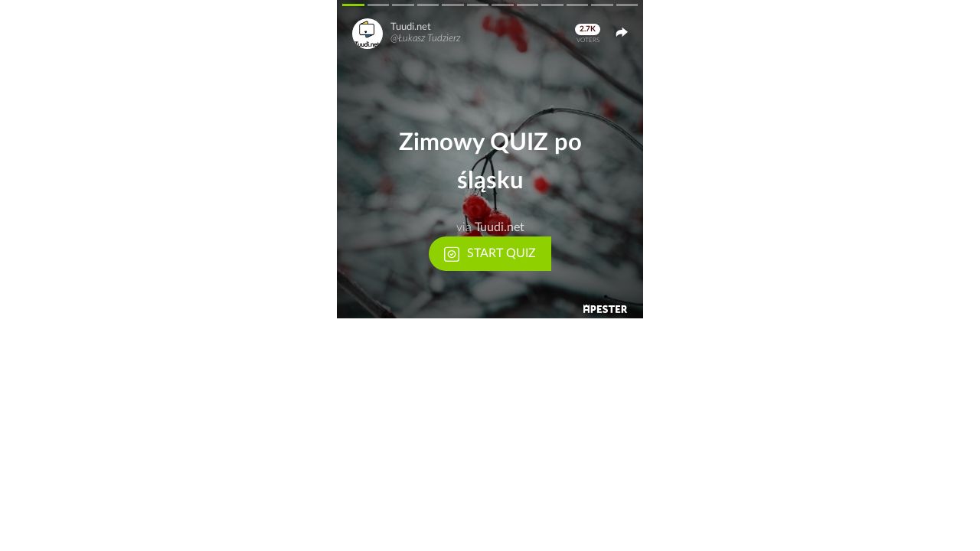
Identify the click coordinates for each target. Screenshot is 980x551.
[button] (490, 159)
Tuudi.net (411, 27)
